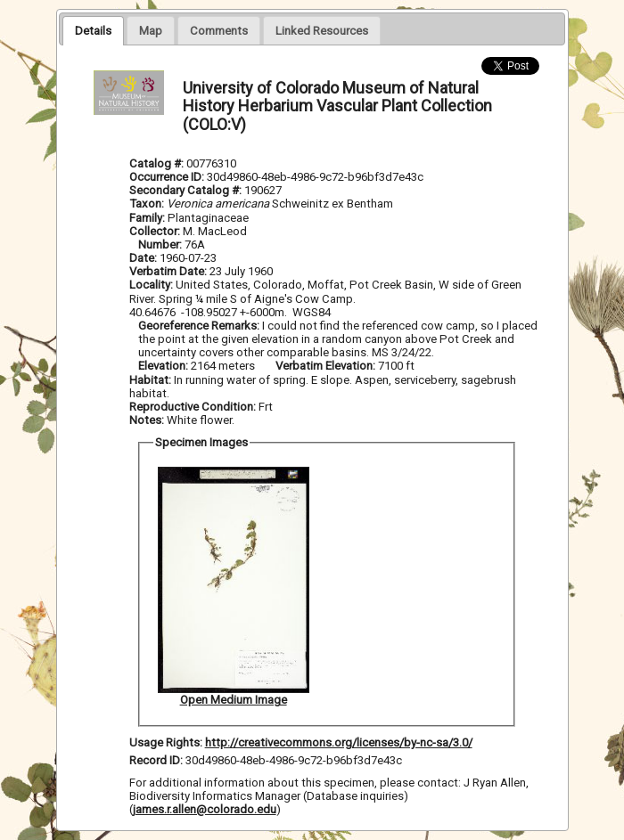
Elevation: (164, 366)
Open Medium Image (234, 700)
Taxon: (147, 204)
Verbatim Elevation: (327, 366)
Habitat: (152, 380)
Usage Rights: (166, 742)
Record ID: (157, 760)
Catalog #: (158, 163)
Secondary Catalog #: (187, 190)
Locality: (151, 285)
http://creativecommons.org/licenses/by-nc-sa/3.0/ (339, 742)
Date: (143, 258)
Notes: (147, 420)
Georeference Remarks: (200, 326)
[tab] (93, 30)
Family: (147, 218)
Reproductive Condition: (193, 407)
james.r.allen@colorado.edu (205, 809)
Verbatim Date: (168, 271)
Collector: (156, 231)
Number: (161, 245)
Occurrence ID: (168, 177)
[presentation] (93, 30)
